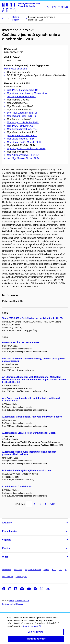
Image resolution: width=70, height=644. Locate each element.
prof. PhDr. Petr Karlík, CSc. (21, 126)
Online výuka (21, 577)
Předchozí (19, 504)
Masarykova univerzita (15, 69)
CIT (60, 570)
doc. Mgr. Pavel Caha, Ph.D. (21, 96)
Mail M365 (7, 570)
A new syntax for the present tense (21, 342)
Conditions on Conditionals (17, 486)
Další (54, 504)
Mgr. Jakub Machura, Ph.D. (21, 139)
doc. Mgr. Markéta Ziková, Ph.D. (23, 158)
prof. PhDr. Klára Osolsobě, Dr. (23, 90)
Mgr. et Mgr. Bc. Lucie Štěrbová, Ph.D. (26, 149)
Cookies (20, 604)
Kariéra (6, 548)
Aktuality (7, 523)
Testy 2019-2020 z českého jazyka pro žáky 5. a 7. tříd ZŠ (32, 318)
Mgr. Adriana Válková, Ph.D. (23, 155)
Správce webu (8, 604)
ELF (54, 570)
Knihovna (18, 570)
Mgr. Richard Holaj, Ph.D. (22, 116)
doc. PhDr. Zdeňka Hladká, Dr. (22, 113)
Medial (47, 570)
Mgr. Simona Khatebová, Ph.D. (23, 129)
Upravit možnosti (32, 629)
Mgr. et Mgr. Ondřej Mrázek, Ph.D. (24, 142)
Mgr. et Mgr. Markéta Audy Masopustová (27, 93)
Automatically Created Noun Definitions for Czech (29, 433)
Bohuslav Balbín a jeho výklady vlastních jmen (27, 470)
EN (54, 7)
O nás (5, 557)
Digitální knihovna (33, 570)
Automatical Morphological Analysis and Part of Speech (32, 417)
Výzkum (6, 540)
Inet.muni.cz (7, 577)
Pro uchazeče (9, 531)
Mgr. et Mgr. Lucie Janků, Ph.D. (23, 122)
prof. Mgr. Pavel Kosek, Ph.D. (22, 135)
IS (66, 570)
